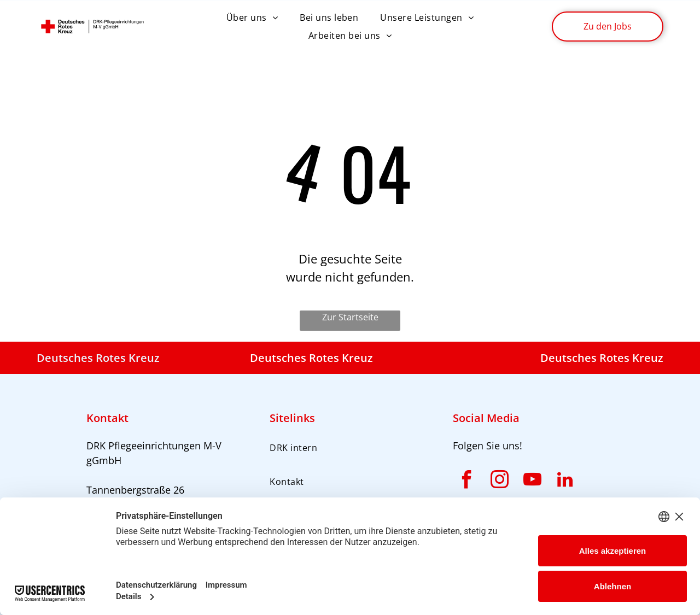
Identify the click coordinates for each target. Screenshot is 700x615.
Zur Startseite (350, 317)
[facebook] (466, 481)
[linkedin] (565, 481)
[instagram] (499, 481)
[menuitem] (252, 17)
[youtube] (532, 481)
